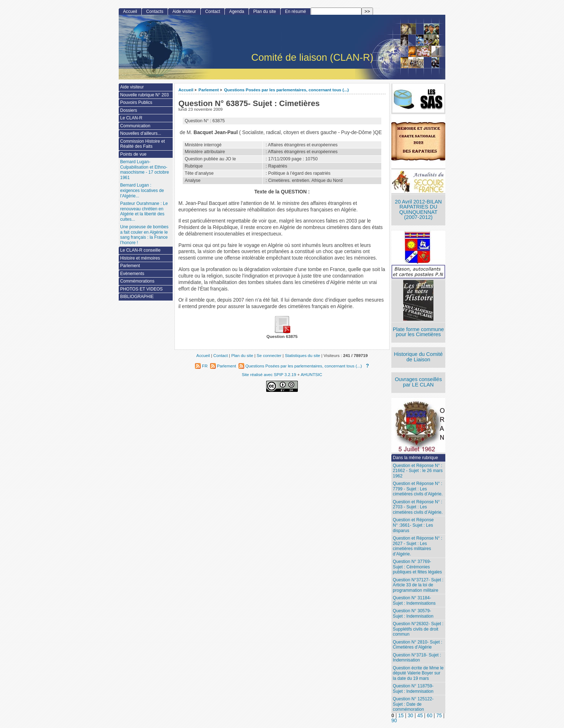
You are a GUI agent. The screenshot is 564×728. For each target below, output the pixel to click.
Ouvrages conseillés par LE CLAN (419, 382)
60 (430, 716)
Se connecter (269, 355)
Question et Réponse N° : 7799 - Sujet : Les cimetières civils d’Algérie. (418, 489)
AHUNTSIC (311, 374)
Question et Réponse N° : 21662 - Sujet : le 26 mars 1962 (418, 471)
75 (439, 716)
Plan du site (265, 12)
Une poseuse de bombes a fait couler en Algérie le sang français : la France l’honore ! (144, 235)
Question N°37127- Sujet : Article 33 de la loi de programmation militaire (418, 585)
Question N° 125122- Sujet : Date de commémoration (413, 704)
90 (394, 721)
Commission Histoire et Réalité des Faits (142, 144)
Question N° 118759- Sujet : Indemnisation (413, 689)
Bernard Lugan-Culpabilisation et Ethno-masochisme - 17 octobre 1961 (145, 170)
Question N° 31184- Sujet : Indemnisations (414, 601)
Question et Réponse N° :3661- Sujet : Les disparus (413, 525)
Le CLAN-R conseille (140, 250)
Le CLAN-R (131, 118)
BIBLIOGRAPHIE (137, 297)
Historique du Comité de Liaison (418, 357)
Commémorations (137, 281)
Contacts (155, 12)
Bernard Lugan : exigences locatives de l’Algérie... (142, 190)
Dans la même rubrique (415, 458)
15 (401, 716)
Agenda (237, 12)
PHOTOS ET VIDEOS (142, 289)
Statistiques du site (303, 355)
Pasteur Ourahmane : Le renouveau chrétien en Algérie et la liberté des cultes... (144, 211)
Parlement (209, 90)
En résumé (295, 12)
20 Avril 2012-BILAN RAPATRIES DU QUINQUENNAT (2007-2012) (418, 210)
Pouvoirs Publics (136, 102)
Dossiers (129, 110)
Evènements (132, 274)
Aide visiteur (184, 12)
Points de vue (133, 154)
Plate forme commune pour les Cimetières (418, 332)
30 (410, 716)
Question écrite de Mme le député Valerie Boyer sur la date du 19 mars (418, 673)
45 (420, 716)
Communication (135, 126)
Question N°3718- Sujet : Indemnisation (417, 658)
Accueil (186, 90)
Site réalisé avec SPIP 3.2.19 (269, 374)
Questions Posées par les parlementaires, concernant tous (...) (286, 90)
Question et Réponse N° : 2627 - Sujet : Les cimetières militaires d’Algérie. (417, 546)
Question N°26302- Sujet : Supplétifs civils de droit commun (418, 629)
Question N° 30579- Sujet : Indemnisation (413, 613)
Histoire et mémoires (140, 258)
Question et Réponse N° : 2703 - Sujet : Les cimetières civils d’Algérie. (418, 507)
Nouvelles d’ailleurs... (141, 133)
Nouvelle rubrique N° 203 (144, 95)
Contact (213, 12)
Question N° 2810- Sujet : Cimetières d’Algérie (417, 645)
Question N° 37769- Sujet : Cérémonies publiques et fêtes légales (417, 567)
